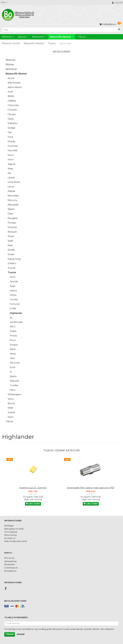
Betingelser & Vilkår (14, 529)
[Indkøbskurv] (110, 24)
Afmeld (21, 634)
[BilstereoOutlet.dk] (19, 14)
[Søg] (119, 30)
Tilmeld (10, 634)
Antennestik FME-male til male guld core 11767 (91, 488)
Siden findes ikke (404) (16, 541)
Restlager (9, 526)
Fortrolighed (11, 532)
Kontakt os (10, 538)
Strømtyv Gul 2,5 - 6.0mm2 (33, 488)
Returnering (10, 535)
